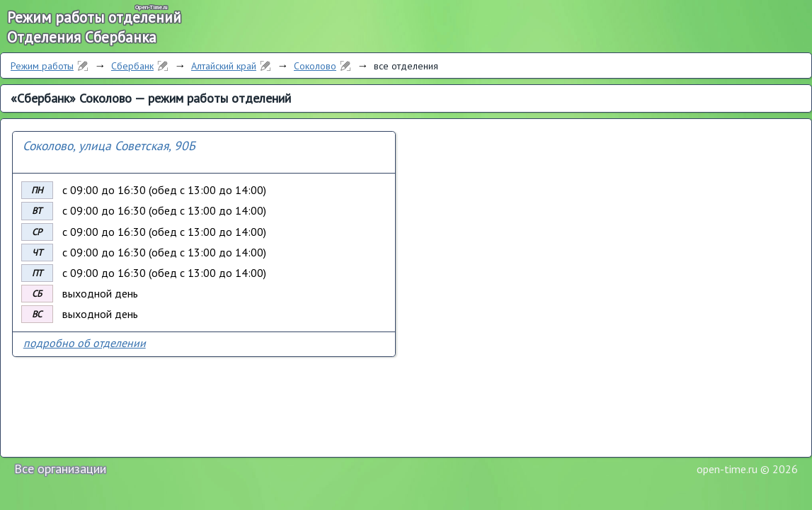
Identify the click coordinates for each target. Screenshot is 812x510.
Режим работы (42, 66)
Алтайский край (224, 66)
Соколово (315, 66)
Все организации (60, 469)
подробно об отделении (85, 343)
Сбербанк (132, 66)
